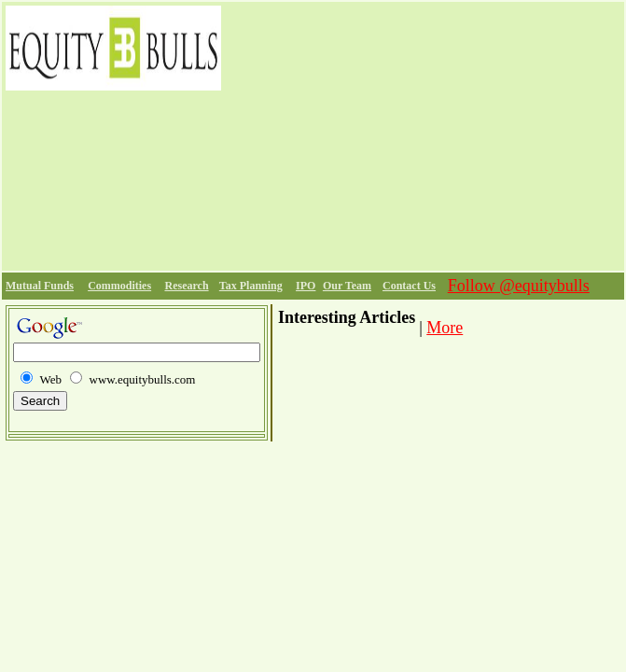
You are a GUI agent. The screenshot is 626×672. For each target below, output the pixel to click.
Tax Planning (251, 286)
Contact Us (409, 286)
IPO (306, 286)
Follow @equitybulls (519, 286)
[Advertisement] (423, 136)
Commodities (119, 286)
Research (186, 286)
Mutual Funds (40, 286)
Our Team (347, 286)
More (445, 328)
